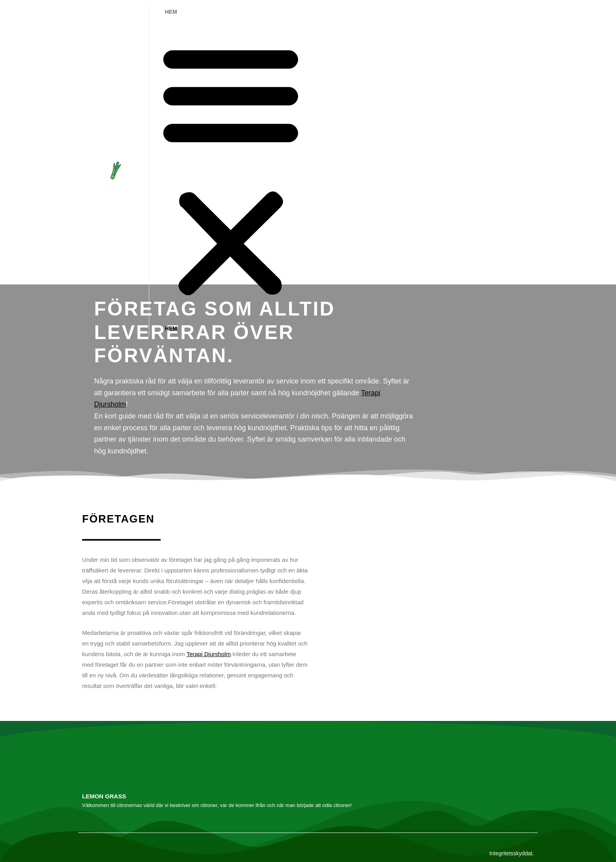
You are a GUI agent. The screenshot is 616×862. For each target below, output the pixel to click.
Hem (171, 12)
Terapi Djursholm (209, 654)
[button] (231, 170)
